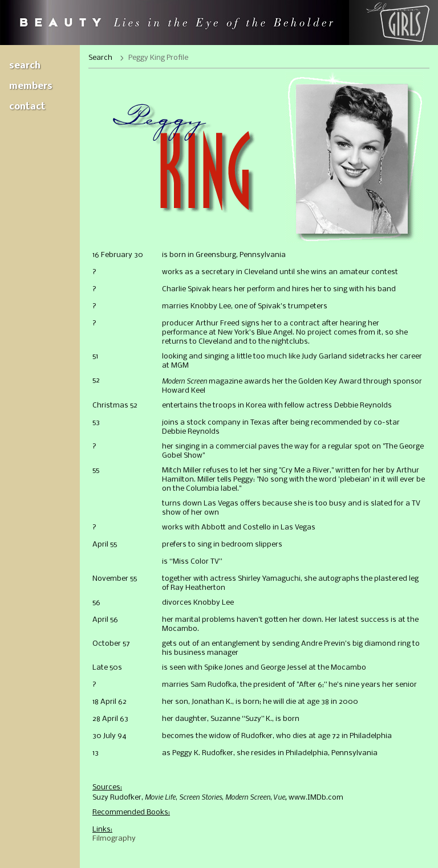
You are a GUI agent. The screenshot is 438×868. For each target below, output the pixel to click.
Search (25, 66)
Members (31, 86)
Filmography (114, 839)
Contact (27, 107)
